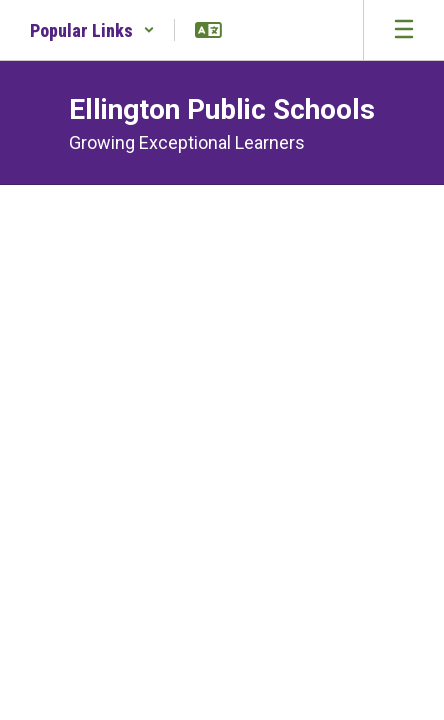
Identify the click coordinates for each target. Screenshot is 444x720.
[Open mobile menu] (404, 30)
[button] (92, 30)
